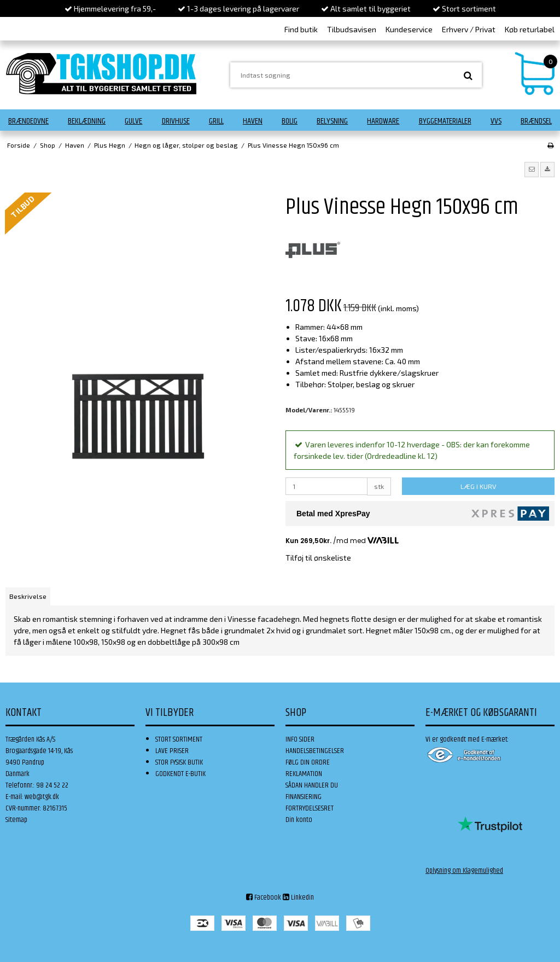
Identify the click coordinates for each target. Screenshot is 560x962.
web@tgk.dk (42, 797)
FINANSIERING (304, 797)
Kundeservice (409, 29)
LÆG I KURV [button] (478, 486)
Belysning (332, 121)
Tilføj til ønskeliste (318, 558)
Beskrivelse (28, 596)
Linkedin (298, 897)
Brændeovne (28, 121)
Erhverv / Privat (469, 29)
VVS (496, 121)
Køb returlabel (530, 29)
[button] (532, 170)
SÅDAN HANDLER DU (312, 785)
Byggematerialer (445, 121)
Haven (253, 121)
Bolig (290, 121)
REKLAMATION (304, 774)
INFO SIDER (300, 739)
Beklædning (87, 121)
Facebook (264, 897)
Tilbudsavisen (352, 29)
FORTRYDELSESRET (310, 808)
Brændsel (536, 121)
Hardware (383, 121)
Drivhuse (176, 121)
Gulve (133, 121)
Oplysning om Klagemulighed (464, 871)
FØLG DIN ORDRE (308, 762)
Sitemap (16, 820)
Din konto (299, 820)
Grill (216, 121)
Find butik (301, 29)
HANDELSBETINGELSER (315, 751)
